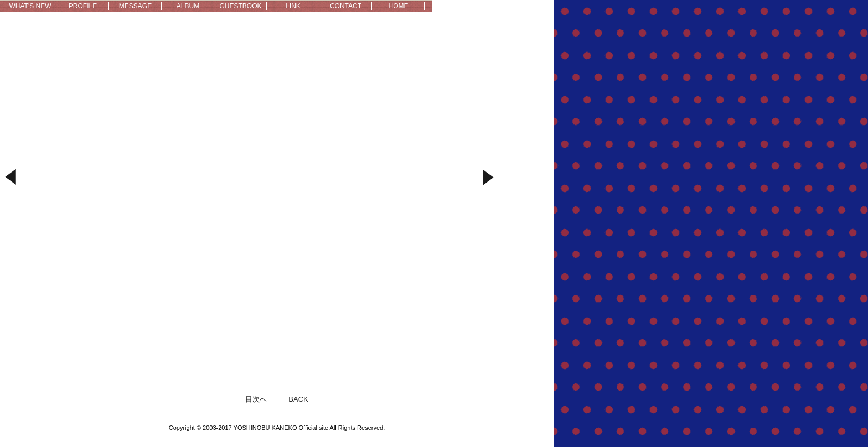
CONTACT (346, 6)
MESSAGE (135, 6)
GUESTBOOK (240, 6)
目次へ (256, 399)
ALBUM (188, 6)
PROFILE (83, 6)
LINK (293, 6)
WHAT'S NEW (30, 6)
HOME (399, 6)
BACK (298, 399)
